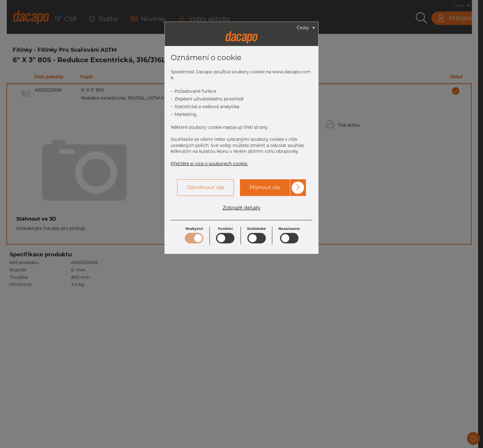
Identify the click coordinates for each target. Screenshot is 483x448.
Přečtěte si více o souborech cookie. (209, 164)
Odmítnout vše (205, 187)
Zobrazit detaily (242, 208)
